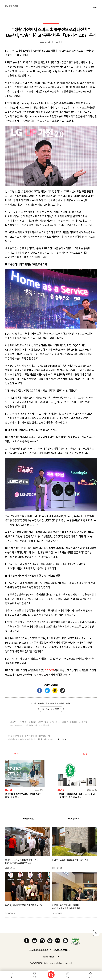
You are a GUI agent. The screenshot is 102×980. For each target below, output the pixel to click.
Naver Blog (50, 941)
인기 (91, 977)
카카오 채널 (65, 941)
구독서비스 (56, 722)
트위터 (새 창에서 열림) (47, 691)
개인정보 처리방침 (61, 950)
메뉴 (34, 977)
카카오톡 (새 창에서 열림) (55, 691)
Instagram (42, 941)
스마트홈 (84, 722)
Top (96, 933)
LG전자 (23, 722)
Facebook (27, 941)
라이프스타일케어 (70, 722)
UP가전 (33, 722)
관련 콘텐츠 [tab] (32, 819)
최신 (68, 977)
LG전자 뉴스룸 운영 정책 (39, 950)
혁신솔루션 (45, 725)
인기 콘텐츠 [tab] (74, 819)
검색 (51, 975)
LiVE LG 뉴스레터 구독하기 (51, 709)
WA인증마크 (76, 941)
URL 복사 (63, 691)
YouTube (34, 941)
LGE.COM (49, 670)
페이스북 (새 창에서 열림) (39, 691)
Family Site (51, 956)
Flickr (58, 941)
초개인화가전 (32, 725)
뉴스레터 (95, 7)
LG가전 (14, 722)
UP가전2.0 (44, 722)
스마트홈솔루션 (17, 725)
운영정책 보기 (63, 739)
